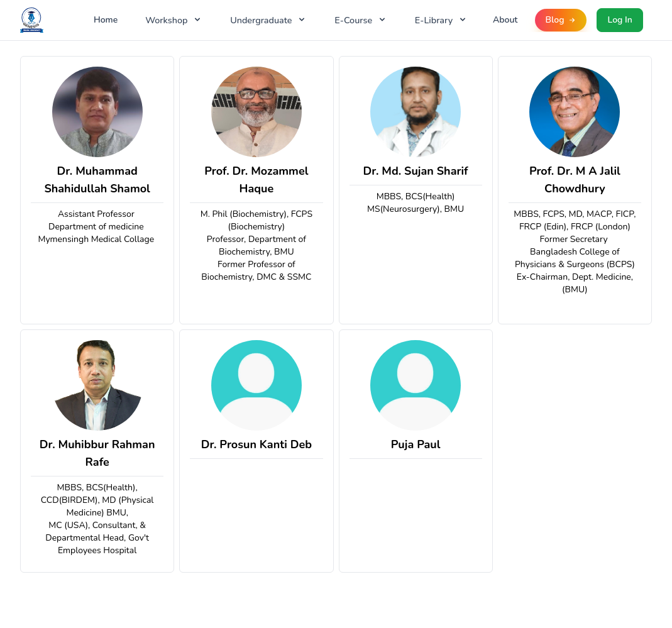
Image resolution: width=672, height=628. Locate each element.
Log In (620, 20)
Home (106, 20)
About (505, 20)
